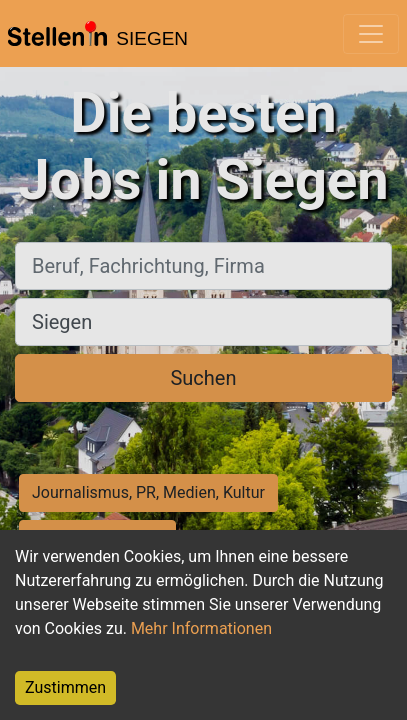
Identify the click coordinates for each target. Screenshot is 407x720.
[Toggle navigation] (371, 34)
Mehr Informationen (201, 628)
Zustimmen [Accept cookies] (65, 687)
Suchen (203, 378)
